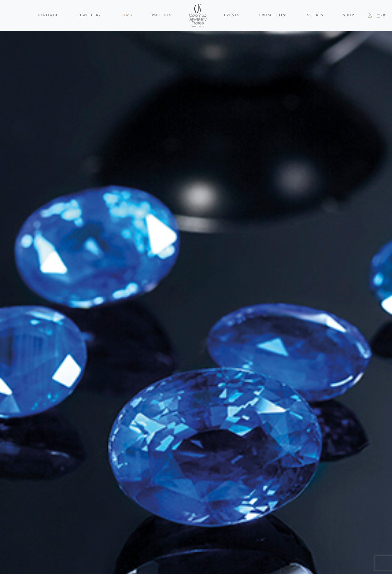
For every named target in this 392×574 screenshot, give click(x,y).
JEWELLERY (89, 15)
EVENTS (232, 15)
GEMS (126, 15)
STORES (315, 15)
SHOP (349, 15)
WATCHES (162, 15)
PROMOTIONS (274, 15)
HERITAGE (48, 15)
